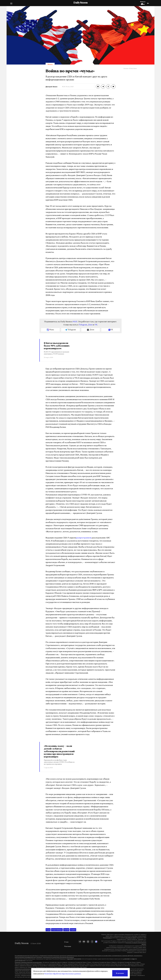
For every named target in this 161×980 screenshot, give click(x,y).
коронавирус (57, 930)
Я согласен (120, 973)
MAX (75, 322)
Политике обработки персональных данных (62, 974)
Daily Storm (80, 3)
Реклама (68, 946)
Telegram (83, 325)
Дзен (90, 325)
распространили (84, 538)
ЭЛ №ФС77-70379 (131, 938)
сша (48, 930)
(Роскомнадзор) (108, 938)
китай (66, 930)
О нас (66, 942)
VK (96, 325)
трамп (73, 930)
